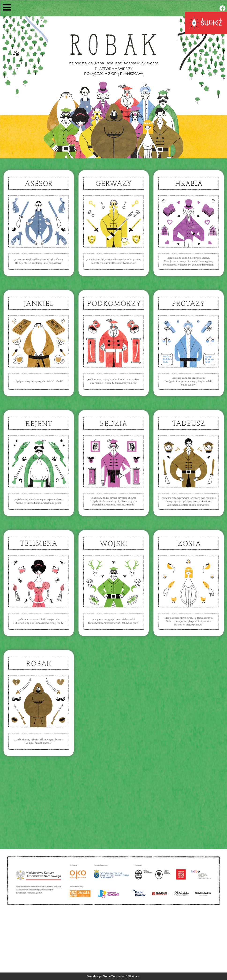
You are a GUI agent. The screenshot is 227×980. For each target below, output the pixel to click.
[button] (9, 7)
